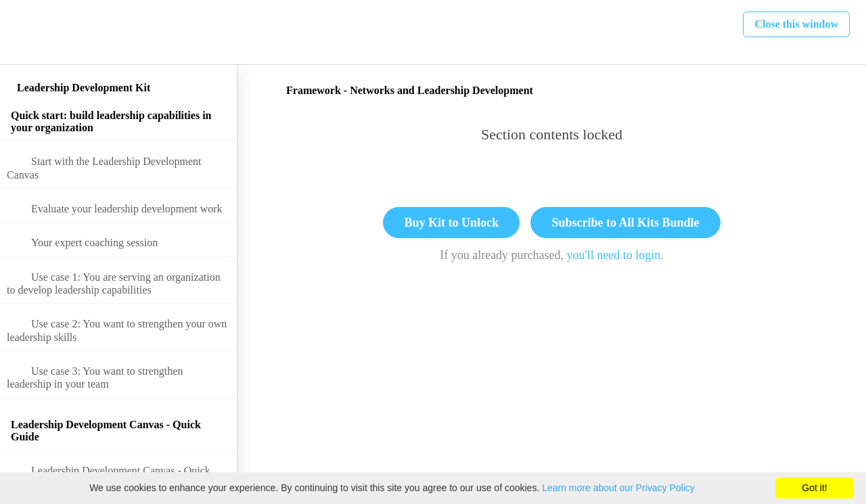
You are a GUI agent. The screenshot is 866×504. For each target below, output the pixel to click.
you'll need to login (614, 255)
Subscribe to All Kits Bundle (625, 223)
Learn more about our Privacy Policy (618, 488)
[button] (25, 32)
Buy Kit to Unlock (451, 223)
